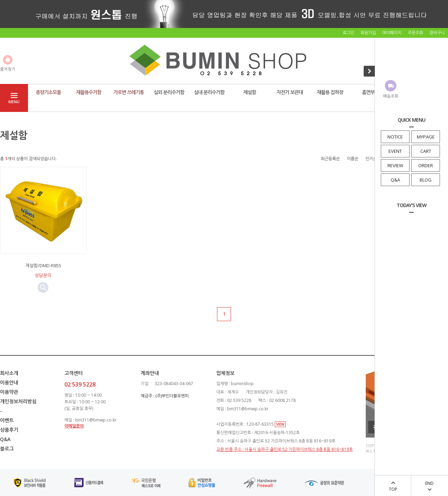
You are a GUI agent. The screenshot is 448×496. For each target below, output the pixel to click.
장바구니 (437, 33)
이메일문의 (74, 426)
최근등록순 (330, 159)
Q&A (395, 180)
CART (426, 151)
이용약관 (9, 392)
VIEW (280, 424)
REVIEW (395, 165)
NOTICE (395, 137)
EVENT (395, 151)
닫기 (441, 13)
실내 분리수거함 (209, 92)
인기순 (371, 159)
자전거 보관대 (290, 92)
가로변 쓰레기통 (129, 92)
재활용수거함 (89, 92)
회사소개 (9, 373)
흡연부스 (370, 92)
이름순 (353, 159)
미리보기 (43, 288)
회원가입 (368, 33)
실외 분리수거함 (169, 92)
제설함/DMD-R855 (43, 265)
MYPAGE (426, 137)
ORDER (426, 165)
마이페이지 (392, 33)
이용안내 (9, 382)
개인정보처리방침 (18, 401)
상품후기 (9, 430)
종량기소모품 (48, 92)
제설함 (250, 92)
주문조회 (415, 33)
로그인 (348, 33)
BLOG (426, 180)
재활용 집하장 (330, 92)
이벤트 (7, 420)
